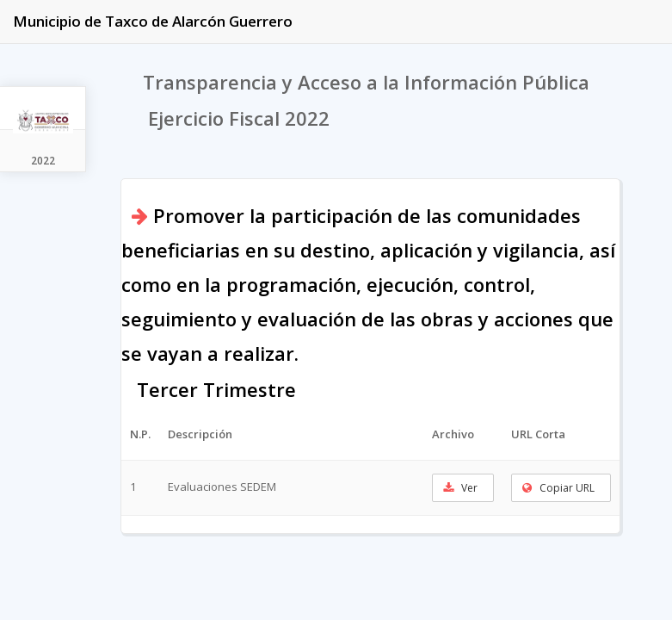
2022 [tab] (43, 161)
